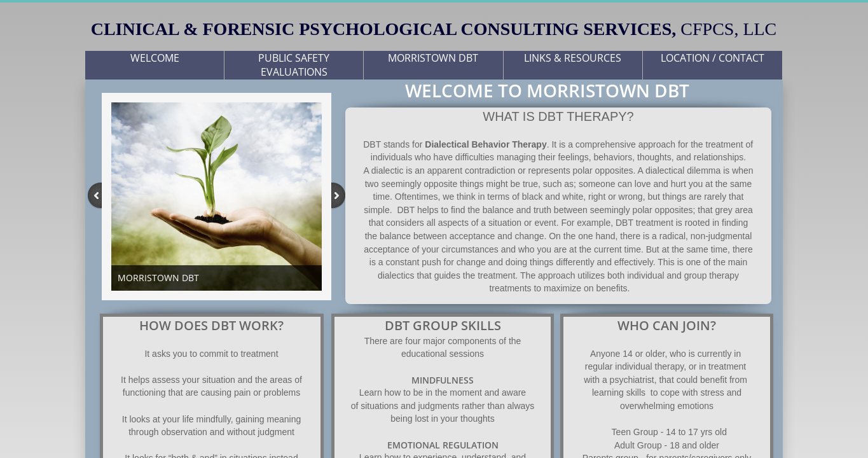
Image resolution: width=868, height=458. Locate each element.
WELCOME (155, 58)
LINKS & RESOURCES (573, 58)
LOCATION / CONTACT (713, 58)
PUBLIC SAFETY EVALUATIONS (294, 65)
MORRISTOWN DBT (433, 58)
